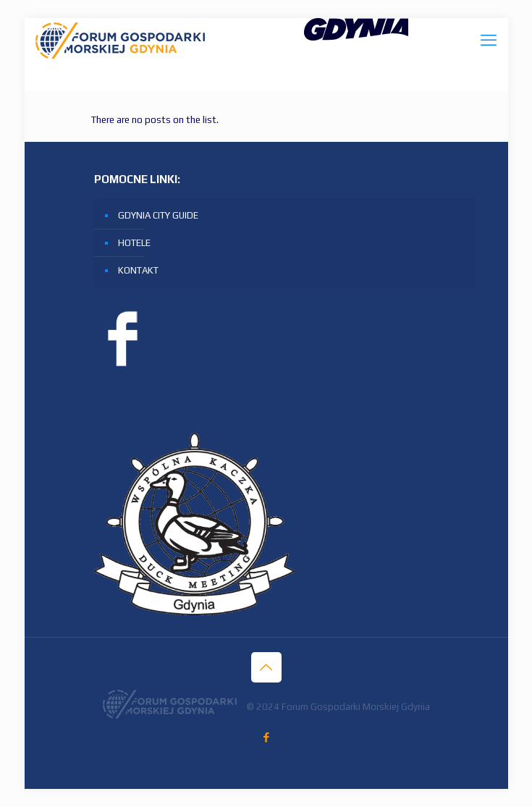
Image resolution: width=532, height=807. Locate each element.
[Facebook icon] (266, 737)
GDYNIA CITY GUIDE (158, 215)
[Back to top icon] (266, 667)
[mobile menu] (489, 40)
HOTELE (134, 243)
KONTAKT (138, 270)
